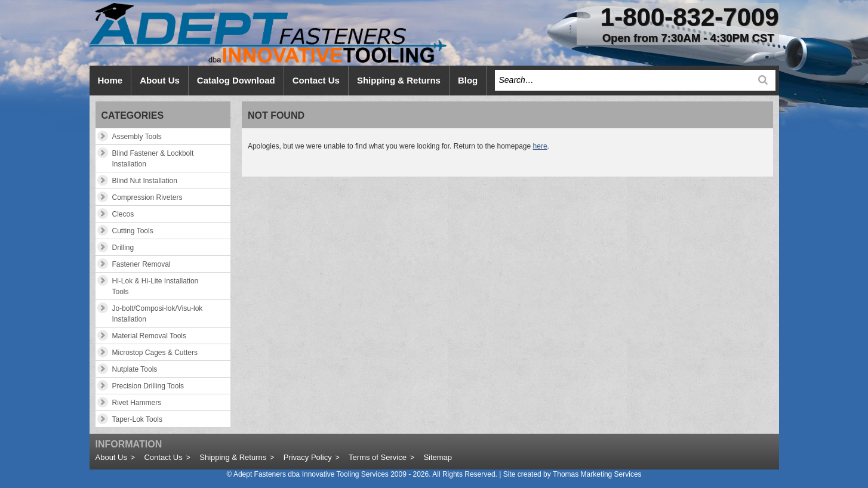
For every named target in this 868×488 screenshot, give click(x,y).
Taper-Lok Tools (138, 419)
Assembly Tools (137, 137)
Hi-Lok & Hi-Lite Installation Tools (156, 286)
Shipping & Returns (233, 457)
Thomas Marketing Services (597, 474)
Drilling (123, 248)
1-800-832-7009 (690, 17)
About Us (111, 457)
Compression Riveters (147, 197)
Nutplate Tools (135, 369)
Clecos (123, 214)
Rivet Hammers (137, 403)
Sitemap (438, 457)
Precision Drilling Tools (148, 386)
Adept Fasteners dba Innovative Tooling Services (311, 474)
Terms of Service (378, 457)
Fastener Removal (141, 264)
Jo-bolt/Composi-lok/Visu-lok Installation (158, 314)
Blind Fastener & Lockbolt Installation (153, 159)
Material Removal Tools (150, 336)
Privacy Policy (308, 457)
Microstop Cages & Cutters (155, 353)
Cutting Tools (133, 231)
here (540, 146)
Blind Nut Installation (145, 181)
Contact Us (163, 457)
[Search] (763, 80)
